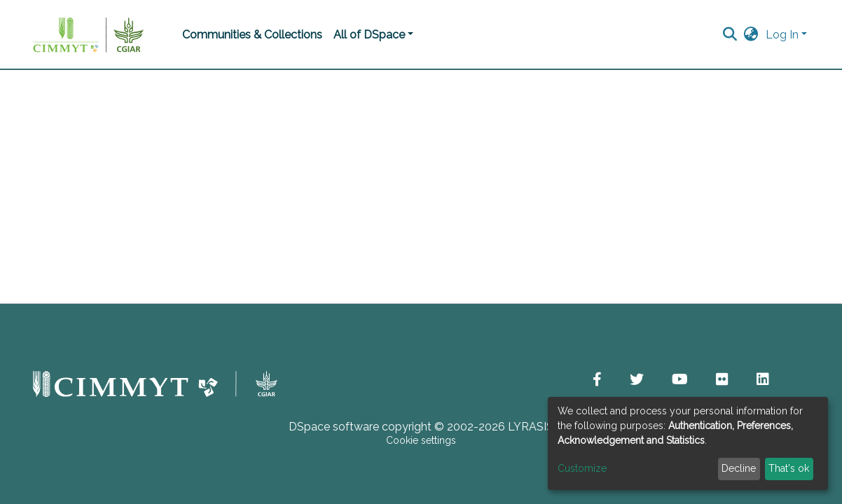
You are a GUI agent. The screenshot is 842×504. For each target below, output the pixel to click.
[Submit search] (730, 35)
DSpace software (334, 427)
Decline (739, 468)
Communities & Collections (252, 35)
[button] (751, 35)
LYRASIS (531, 427)
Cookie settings (421, 440)
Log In (782, 35)
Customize (582, 468)
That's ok (789, 468)
